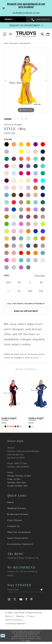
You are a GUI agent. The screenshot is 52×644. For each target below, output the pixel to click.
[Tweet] (18, 119)
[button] (48, 34)
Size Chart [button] (40, 275)
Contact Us (13, 526)
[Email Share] (26, 119)
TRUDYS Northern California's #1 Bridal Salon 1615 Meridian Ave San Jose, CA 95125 (23, 453)
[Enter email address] (25, 590)
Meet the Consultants (19, 532)
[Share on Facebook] (15, 119)
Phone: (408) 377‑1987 (17, 463)
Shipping (20, 616)
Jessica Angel (13, 43)
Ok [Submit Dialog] (3, 636)
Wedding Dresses (17, 508)
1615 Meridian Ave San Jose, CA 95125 (26, 12)
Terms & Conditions (14, 620)
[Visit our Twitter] (15, 599)
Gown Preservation (18, 538)
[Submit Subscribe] (41, 590)
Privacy (31, 616)
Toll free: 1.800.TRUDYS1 (18, 467)
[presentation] (13, 394)
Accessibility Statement (20, 544)
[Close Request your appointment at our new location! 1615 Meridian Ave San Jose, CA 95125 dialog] (3, 8)
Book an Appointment (26, 311)
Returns (9, 616)
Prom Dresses (15, 520)
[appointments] (26, 25)
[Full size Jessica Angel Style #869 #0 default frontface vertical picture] (26, 81)
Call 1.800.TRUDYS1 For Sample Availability (26, 304)
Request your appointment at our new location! (26, 5)
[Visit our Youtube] (21, 599)
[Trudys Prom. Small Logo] (13, 19)
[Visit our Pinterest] (31, 599)
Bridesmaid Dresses (18, 514)
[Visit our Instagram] (9, 599)
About (11, 502)
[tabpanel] (26, 81)
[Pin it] (22, 119)
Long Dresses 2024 (24, 43)
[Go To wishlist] (11, 34)
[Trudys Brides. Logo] (26, 34)
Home (6, 43)
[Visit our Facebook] (26, 599)
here (28, 640)
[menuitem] (13, 19)
